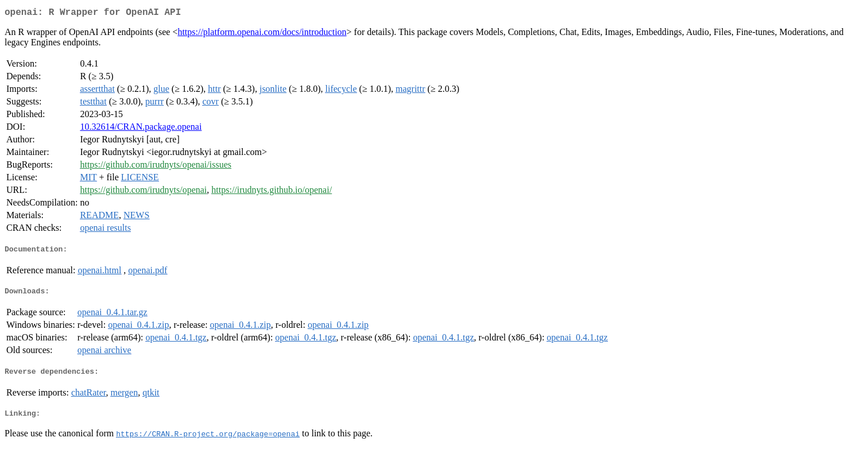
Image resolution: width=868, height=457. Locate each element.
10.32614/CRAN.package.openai (141, 129)
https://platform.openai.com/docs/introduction (262, 34)
